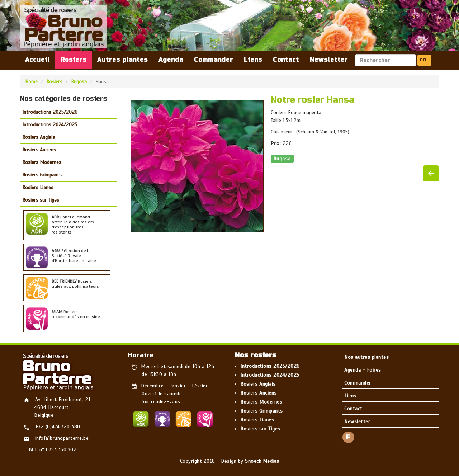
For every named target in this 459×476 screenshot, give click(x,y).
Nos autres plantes (366, 357)
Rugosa (79, 82)
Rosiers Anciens (39, 150)
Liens (253, 60)
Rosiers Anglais (39, 137)
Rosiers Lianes (38, 187)
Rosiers (74, 60)
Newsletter (329, 60)
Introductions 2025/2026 (50, 112)
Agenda (171, 60)
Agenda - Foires (363, 370)
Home (31, 82)
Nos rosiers (256, 355)
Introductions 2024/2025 (50, 125)
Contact (286, 60)
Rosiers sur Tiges (41, 200)
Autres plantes (122, 60)
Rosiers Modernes (42, 162)
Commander (214, 60)
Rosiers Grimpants (42, 175)
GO (423, 60)
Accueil (37, 60)
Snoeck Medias (262, 461)
